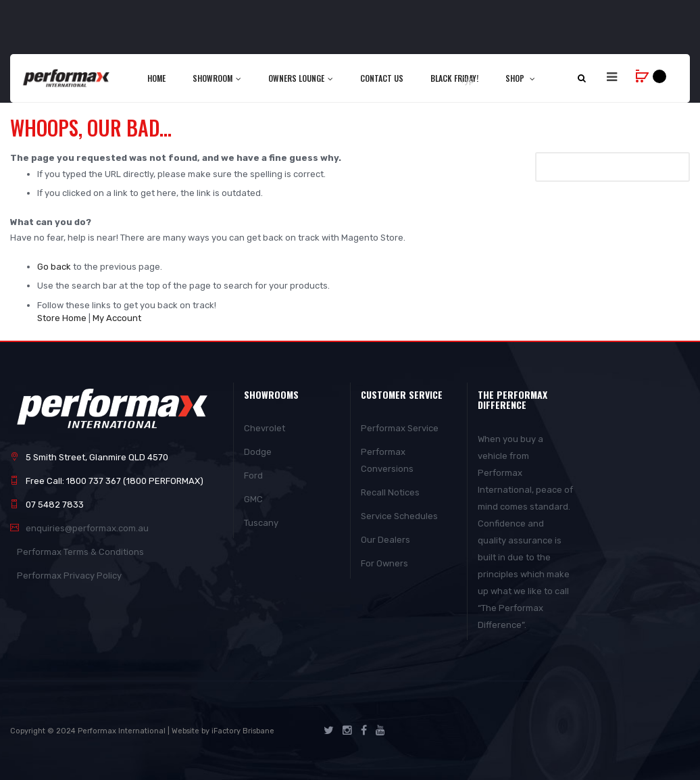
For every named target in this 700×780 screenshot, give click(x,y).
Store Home (62, 318)
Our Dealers (385, 540)
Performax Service (400, 428)
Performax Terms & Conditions (80, 552)
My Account (117, 318)
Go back (54, 267)
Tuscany (261, 523)
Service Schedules (399, 516)
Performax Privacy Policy (69, 576)
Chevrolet (265, 428)
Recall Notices (390, 492)
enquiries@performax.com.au (87, 528)
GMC (253, 499)
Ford (253, 476)
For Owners (384, 563)
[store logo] (67, 78)
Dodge (258, 452)
